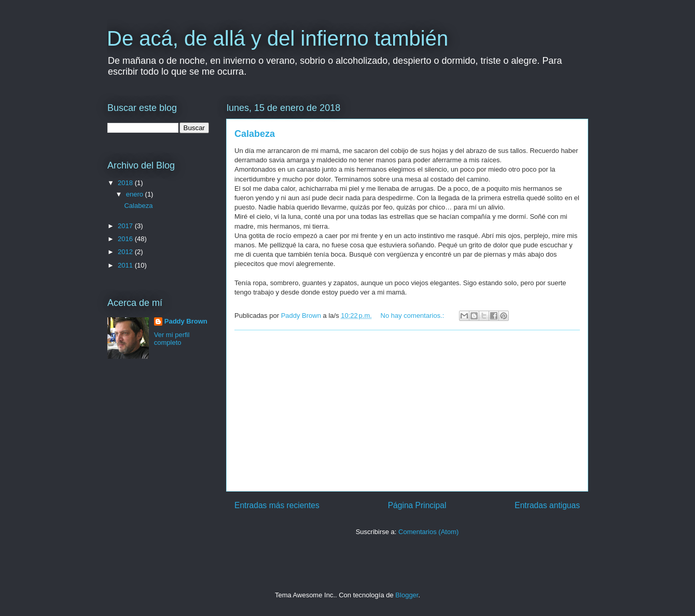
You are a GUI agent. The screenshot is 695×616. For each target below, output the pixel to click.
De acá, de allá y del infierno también (277, 38)
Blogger (407, 595)
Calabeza (255, 134)
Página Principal (417, 505)
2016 (126, 239)
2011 (126, 265)
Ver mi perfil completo (172, 339)
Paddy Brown (186, 321)
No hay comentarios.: (413, 316)
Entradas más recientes (277, 505)
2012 (126, 252)
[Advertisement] (407, 411)
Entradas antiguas (547, 505)
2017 (126, 226)
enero (136, 194)
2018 (126, 183)
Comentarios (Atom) (428, 532)
